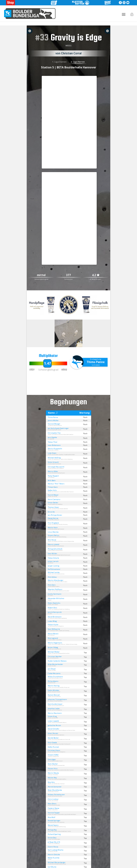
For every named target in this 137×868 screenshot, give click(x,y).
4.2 (96, 275)
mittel (41, 275)
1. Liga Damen (59, 62)
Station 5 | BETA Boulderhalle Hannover (69, 67)
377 (68, 275)
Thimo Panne (96, 362)
